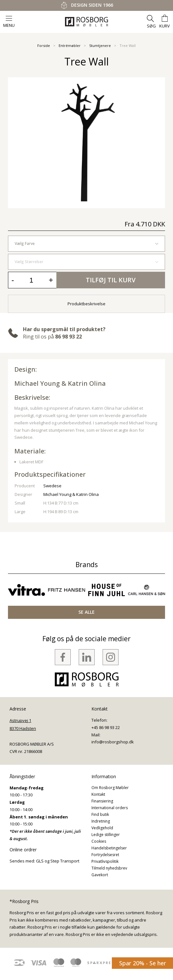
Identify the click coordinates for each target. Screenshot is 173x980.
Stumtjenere (100, 46)
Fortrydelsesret (105, 855)
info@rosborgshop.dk (113, 742)
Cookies (99, 841)
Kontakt (98, 794)
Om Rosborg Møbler (110, 788)
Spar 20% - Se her (143, 963)
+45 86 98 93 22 (106, 727)
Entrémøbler (70, 46)
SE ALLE (86, 612)
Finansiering (102, 801)
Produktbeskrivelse (86, 304)
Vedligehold (102, 828)
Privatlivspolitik (105, 861)
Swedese (52, 486)
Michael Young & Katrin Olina (60, 383)
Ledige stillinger (106, 835)
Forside (44, 46)
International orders (110, 808)
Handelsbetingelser (109, 848)
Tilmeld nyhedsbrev (109, 868)
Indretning (101, 821)
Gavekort (100, 875)
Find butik (100, 814)
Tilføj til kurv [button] (111, 280)
